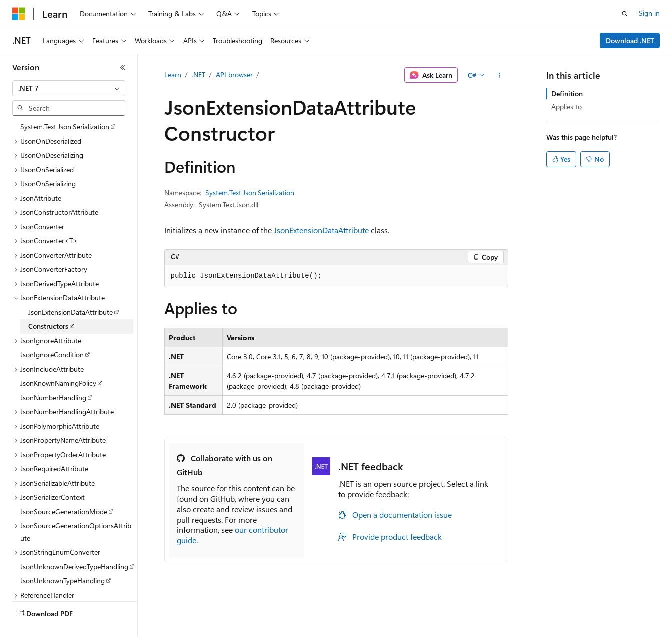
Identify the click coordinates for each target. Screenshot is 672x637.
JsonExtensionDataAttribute (321, 230)
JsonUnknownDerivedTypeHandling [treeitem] (74, 567)
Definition (567, 93)
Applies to (567, 106)
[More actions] (499, 75)
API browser (234, 74)
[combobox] (69, 88)
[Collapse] (123, 67)
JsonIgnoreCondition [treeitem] (52, 355)
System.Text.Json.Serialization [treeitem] (65, 126)
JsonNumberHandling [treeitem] (53, 398)
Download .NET (630, 40)
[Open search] (625, 14)
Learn (173, 74)
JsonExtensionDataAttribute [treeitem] (70, 312)
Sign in (649, 13)
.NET (198, 74)
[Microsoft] (19, 14)
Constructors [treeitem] (48, 326)
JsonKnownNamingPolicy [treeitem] (58, 383)
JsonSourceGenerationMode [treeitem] (64, 512)
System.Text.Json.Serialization (250, 192)
